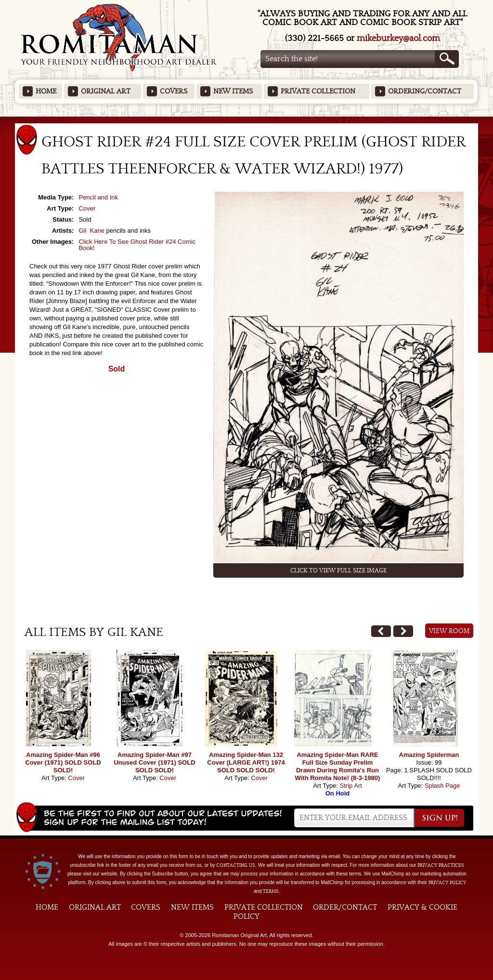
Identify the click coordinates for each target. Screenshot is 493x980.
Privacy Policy (447, 883)
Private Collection (318, 91)
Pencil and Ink (98, 197)
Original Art (106, 91)
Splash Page (442, 786)
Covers (174, 91)
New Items (233, 91)
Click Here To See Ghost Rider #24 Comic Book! (137, 245)
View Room (449, 631)
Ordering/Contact (425, 91)
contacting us (236, 865)
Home (46, 91)
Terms (271, 891)
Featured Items (247, 120)
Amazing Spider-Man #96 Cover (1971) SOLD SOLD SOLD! (63, 762)
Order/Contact (345, 907)
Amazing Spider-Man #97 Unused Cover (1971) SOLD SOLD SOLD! (154, 762)
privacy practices (441, 865)
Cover (87, 208)
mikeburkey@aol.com (398, 38)
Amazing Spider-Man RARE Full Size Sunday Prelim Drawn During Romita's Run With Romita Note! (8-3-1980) (338, 766)
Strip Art (351, 786)
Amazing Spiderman (429, 755)
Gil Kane (91, 231)
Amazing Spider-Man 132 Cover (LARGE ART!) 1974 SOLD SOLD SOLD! (246, 762)
